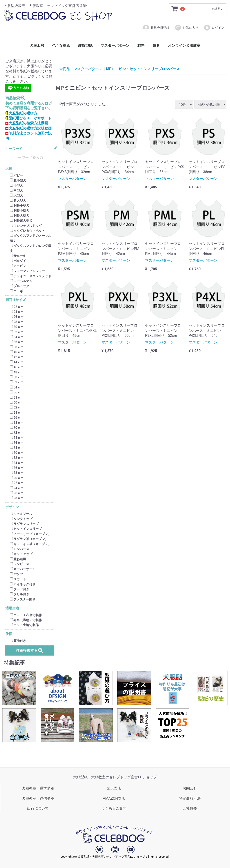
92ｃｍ (17, 483)
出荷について (38, 808)
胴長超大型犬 (21, 221)
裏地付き (18, 641)
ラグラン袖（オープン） (29, 539)
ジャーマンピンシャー (27, 271)
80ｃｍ (17, 453)
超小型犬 (18, 180)
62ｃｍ (17, 408)
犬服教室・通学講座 (38, 788)
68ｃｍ (17, 423)
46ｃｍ (17, 367)
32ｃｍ (17, 332)
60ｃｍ (17, 402)
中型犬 (16, 190)
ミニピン (18, 266)
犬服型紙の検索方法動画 (27, 123)
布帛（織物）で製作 (26, 620)
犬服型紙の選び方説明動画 (29, 128)
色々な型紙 (61, 46)
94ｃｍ (17, 488)
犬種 (9, 169)
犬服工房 (37, 46)
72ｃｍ (17, 433)
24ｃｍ (17, 312)
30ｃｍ (17, 327)
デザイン (12, 507)
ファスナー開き (23, 599)
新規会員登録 (156, 28)
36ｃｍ (17, 342)
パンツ (16, 574)
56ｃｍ (17, 392)
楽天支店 (114, 788)
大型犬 (16, 196)
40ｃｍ (17, 352)
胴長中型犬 (20, 211)
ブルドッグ (20, 286)
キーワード (14, 149)
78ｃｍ (17, 448)
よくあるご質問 (114, 808)
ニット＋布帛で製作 (26, 615)
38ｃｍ (17, 347)
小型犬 (16, 185)
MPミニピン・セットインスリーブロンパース (143, 69)
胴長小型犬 (20, 205)
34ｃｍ (17, 337)
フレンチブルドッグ (26, 226)
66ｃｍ (17, 417)
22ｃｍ (17, 307)
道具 (156, 46)
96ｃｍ (17, 493)
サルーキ (18, 256)
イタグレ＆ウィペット (27, 231)
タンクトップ (21, 519)
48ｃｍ (17, 372)
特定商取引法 (190, 798)
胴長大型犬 (20, 216)
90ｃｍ (17, 478)
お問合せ (190, 788)
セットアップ (21, 554)
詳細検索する (30, 650)
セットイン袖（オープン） (31, 544)
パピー (16, 175)
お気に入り (187, 28)
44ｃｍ (17, 362)
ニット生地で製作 (24, 625)
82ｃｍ (17, 458)
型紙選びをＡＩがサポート (29, 118)
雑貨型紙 (85, 46)
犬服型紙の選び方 (21, 113)
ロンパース (20, 549)
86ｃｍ (17, 468)
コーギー (18, 291)
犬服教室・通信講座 (38, 798)
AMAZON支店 (114, 798)
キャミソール (21, 514)
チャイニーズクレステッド (31, 276)
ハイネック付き (23, 584)
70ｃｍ (17, 428)
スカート (18, 579)
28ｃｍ (17, 322)
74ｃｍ (17, 438)
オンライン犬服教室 (184, 46)
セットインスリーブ (26, 529)
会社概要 (190, 808)
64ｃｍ (17, 413)
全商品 (65, 69)
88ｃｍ (17, 473)
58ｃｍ (17, 397)
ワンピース (20, 564)
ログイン (214, 28)
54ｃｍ (17, 387)
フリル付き (20, 594)
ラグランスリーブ (24, 524)
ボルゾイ (18, 261)
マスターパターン (115, 46)
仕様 (9, 634)
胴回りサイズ (15, 300)
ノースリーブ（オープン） (31, 534)
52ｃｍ (17, 382)
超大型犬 (18, 201)
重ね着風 (18, 559)
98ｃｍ (17, 498)
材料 (141, 46)
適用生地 (12, 608)
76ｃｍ (17, 443)
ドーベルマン (21, 281)
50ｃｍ (17, 377)
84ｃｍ (17, 463)
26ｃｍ (17, 317)
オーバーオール (23, 569)
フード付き (20, 589)
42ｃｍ (17, 357)
